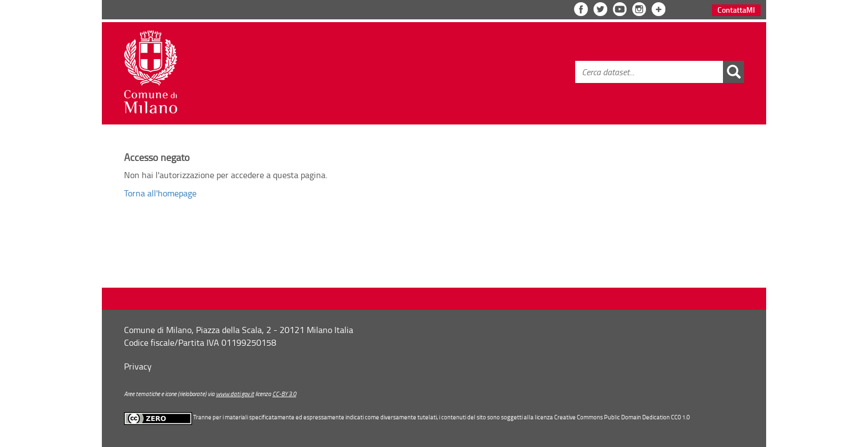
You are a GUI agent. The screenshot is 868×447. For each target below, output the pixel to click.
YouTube (620, 9)
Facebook (581, 9)
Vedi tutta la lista (658, 9)
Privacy (138, 366)
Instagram (639, 9)
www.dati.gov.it (235, 394)
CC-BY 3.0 (284, 394)
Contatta (736, 10)
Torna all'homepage (160, 193)
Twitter (600, 9)
